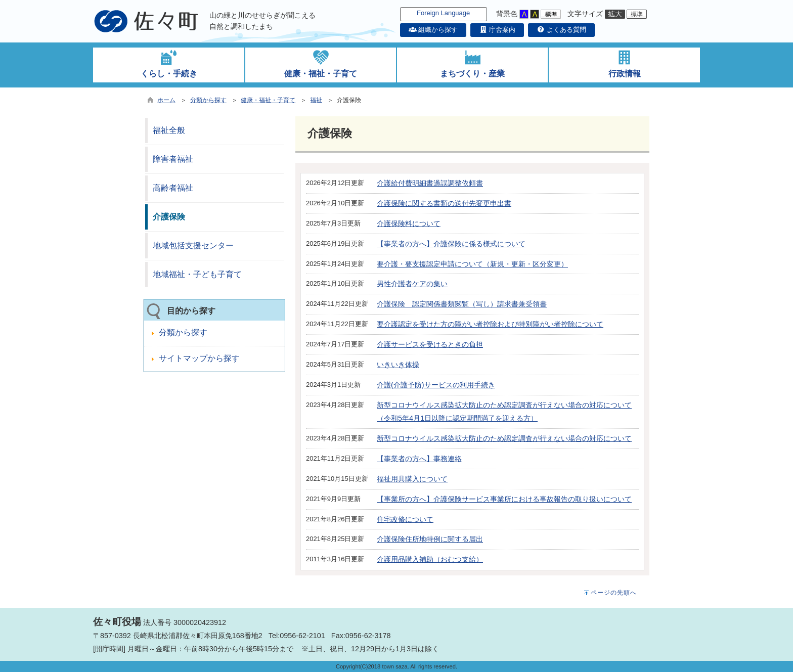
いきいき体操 (398, 365)
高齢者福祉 (173, 188)
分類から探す (208, 100)
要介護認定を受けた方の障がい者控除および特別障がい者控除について (490, 324)
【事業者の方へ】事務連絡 (419, 459)
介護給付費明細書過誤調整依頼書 (430, 183)
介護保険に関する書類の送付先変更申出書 (444, 203)
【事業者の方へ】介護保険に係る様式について (451, 244)
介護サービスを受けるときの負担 (430, 344)
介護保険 (169, 217)
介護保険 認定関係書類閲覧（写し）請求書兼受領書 (462, 304)
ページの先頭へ (614, 593)
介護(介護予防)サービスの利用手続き (436, 385)
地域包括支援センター (193, 245)
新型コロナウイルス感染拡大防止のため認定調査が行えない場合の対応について (504, 438)
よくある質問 (561, 30)
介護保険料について (409, 223)
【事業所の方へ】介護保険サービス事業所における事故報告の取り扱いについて (504, 499)
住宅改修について (405, 519)
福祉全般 (169, 130)
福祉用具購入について (412, 479)
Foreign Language (443, 13)
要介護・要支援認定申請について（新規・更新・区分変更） (472, 264)
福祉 (316, 100)
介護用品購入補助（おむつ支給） (430, 559)
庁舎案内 (497, 30)
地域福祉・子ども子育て (197, 274)
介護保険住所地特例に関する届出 (430, 539)
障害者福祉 (173, 159)
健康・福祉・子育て (268, 100)
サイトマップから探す (199, 358)
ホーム (166, 100)
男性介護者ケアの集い (412, 284)
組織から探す (433, 30)
